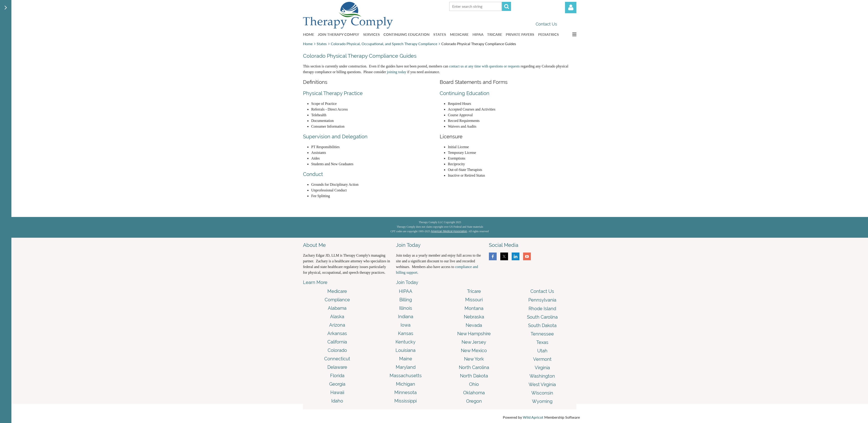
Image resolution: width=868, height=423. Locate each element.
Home (308, 44)
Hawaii (337, 392)
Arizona (337, 325)
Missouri (474, 300)
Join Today (407, 282)
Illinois (406, 308)
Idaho (337, 401)
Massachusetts (406, 376)
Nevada (474, 325)
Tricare (474, 291)
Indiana (406, 317)
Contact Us (546, 24)
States (322, 44)
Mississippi (406, 401)
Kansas (406, 333)
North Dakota (474, 376)
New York (474, 359)
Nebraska (474, 317)
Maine (406, 359)
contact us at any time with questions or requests (484, 66)
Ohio (474, 384)
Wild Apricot (533, 417)
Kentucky (406, 342)
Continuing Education (465, 93)
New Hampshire (474, 334)
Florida (337, 376)
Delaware (337, 367)
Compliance (337, 300)
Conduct (313, 174)
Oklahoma (474, 393)
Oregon (474, 401)
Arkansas (337, 333)
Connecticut (337, 359)
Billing (406, 300)
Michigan (406, 384)
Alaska (337, 317)
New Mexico (474, 351)
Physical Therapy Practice (333, 93)
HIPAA (406, 291)
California (337, 342)
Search (506, 6)
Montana (474, 308)
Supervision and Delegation (335, 137)
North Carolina (474, 367)
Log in (571, 8)
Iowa (406, 325)
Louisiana (406, 350)
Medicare (337, 291)
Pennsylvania (542, 300)
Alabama (337, 308)
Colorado (337, 350)
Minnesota (406, 392)
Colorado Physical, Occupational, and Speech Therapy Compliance (384, 44)
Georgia (337, 384)
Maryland (406, 367)
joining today (397, 72)
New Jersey (474, 342)
